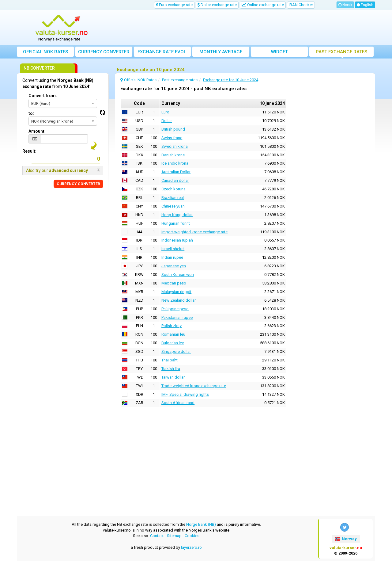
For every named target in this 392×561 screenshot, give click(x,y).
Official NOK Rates (45, 52)
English (365, 5)
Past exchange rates (341, 52)
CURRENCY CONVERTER (78, 184)
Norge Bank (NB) (201, 524)
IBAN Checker (301, 5)
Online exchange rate (263, 5)
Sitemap (174, 536)
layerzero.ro (191, 547)
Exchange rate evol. (162, 52)
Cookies (192, 536)
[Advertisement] (241, 28)
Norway (346, 539)
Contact (157, 536)
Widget (279, 52)
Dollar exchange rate (217, 5)
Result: (29, 151)
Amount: (37, 131)
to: (31, 113)
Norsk (345, 5)
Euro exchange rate (174, 5)
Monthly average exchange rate (221, 53)
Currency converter (104, 52)
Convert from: (43, 96)
